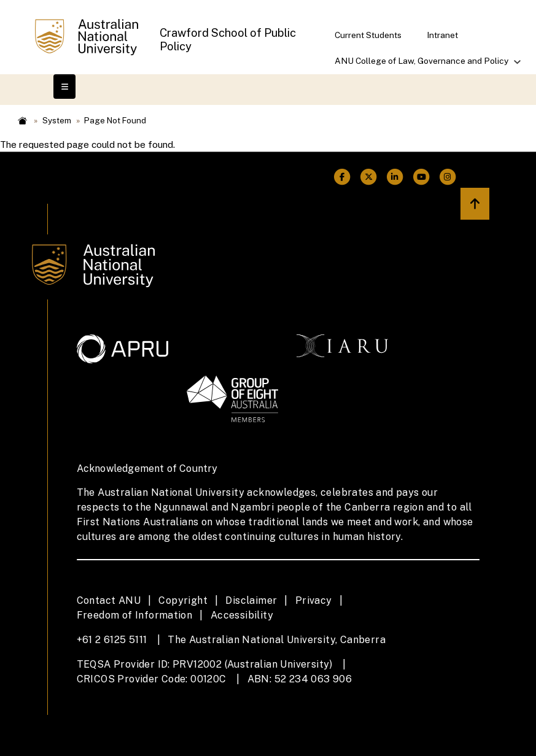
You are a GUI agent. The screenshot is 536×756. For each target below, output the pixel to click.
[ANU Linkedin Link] (395, 177)
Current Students (368, 35)
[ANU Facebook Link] (342, 177)
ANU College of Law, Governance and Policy (422, 65)
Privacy (314, 600)
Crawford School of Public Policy (228, 39)
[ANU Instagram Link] (448, 177)
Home (23, 121)
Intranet (442, 35)
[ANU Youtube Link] (421, 177)
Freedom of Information (135, 615)
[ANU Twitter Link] (369, 177)
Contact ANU (109, 600)
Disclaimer (251, 600)
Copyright (183, 600)
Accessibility (242, 615)
